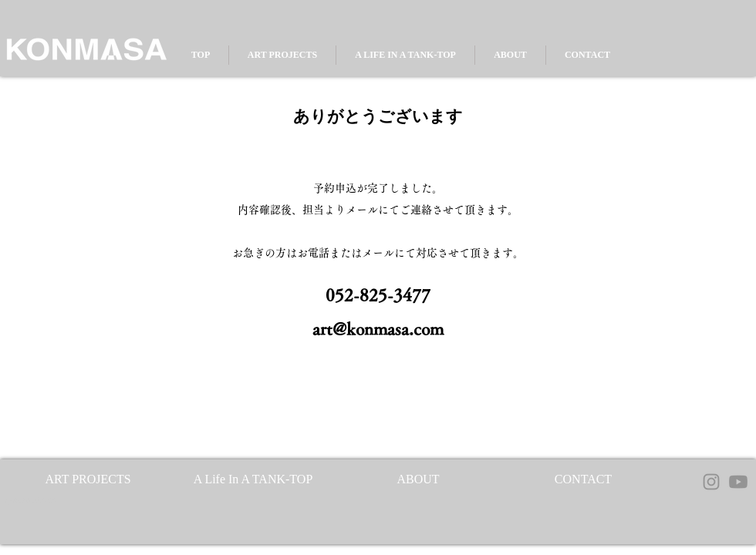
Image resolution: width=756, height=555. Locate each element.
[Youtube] (738, 482)
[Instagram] (711, 482)
